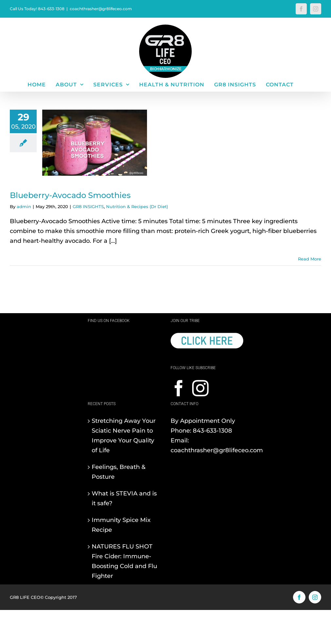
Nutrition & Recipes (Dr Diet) (137, 206)
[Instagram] (200, 388)
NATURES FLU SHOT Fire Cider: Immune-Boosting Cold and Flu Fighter (124, 561)
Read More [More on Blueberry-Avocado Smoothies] (310, 259)
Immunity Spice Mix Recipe (121, 525)
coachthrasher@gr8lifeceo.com (101, 9)
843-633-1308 (212, 431)
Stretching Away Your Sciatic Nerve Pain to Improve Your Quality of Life (124, 436)
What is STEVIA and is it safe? (124, 498)
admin (24, 206)
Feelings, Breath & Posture (119, 472)
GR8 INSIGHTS (88, 206)
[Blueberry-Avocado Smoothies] (95, 143)
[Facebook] (179, 388)
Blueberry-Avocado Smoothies (70, 195)
